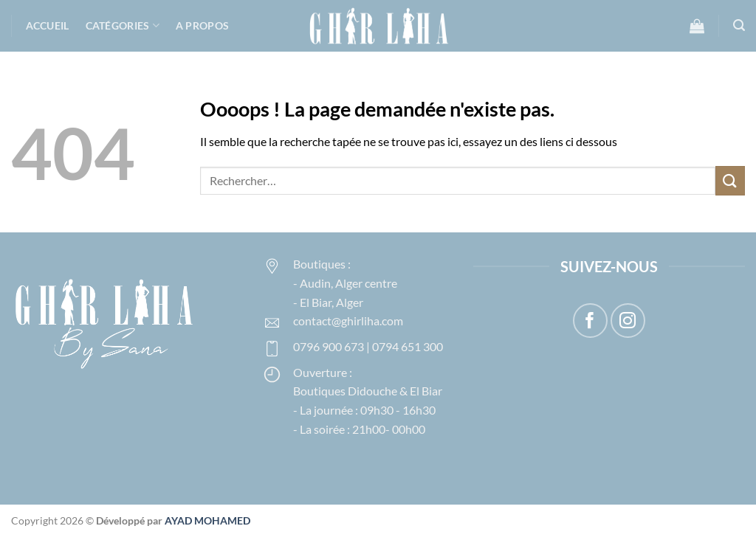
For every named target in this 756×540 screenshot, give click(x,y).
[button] (697, 26)
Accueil (48, 25)
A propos (202, 25)
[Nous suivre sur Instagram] (628, 321)
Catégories (123, 25)
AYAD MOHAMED (207, 520)
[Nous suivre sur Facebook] (590, 321)
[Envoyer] (730, 180)
